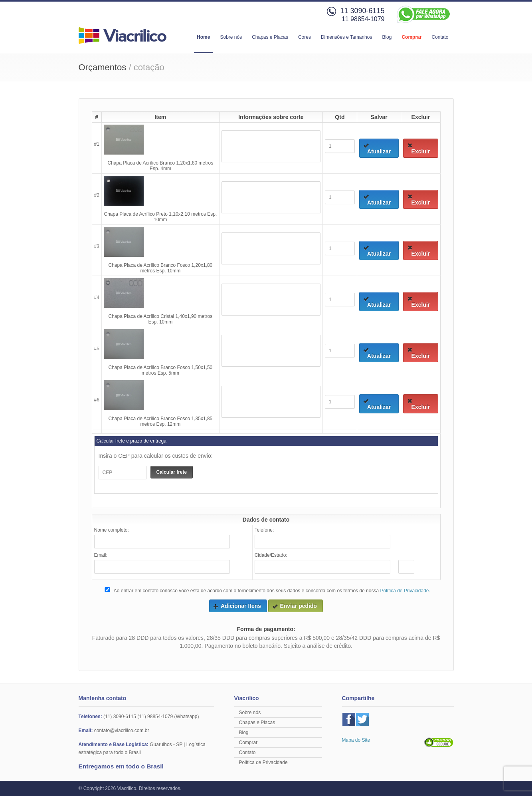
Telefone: (264, 530)
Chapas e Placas (270, 37)
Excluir (418, 149)
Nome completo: (112, 530)
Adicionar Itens (237, 606)
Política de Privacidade (404, 591)
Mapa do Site (356, 740)
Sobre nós (231, 37)
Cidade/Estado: (271, 555)
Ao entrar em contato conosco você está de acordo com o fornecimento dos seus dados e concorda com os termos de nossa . (267, 590)
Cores (305, 37)
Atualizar (377, 149)
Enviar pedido (295, 606)
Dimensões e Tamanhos (347, 37)
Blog (387, 37)
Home (203, 37)
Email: (101, 555)
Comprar (411, 37)
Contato (440, 37)
